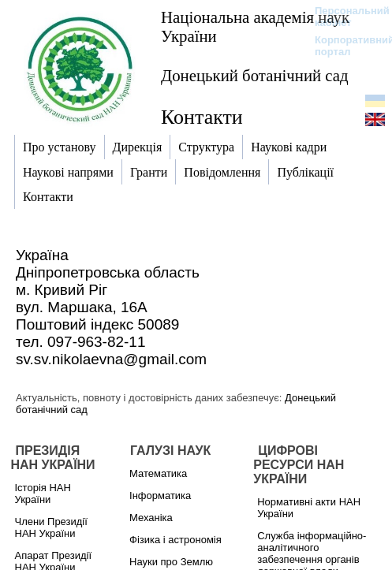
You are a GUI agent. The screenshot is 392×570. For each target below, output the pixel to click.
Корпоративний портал (344, 46)
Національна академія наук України (255, 26)
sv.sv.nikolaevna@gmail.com (111, 359)
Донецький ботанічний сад (255, 75)
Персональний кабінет (344, 17)
